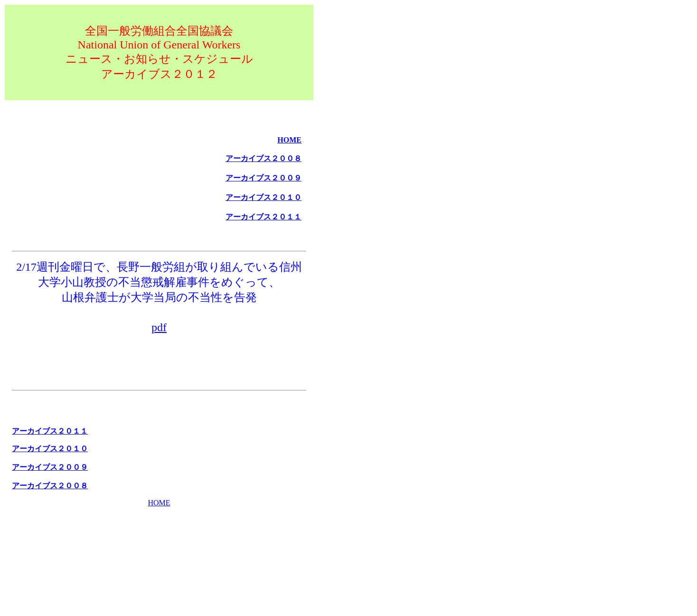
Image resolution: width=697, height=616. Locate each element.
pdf (159, 327)
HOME (159, 503)
